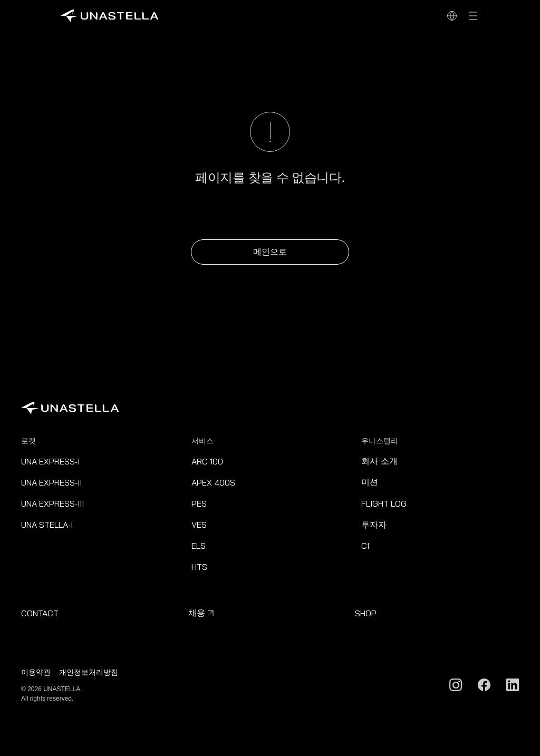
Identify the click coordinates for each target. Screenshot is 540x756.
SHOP (366, 613)
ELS (199, 546)
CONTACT (40, 613)
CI (365, 546)
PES (199, 503)
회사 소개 (379, 461)
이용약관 (36, 672)
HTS (199, 567)
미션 (370, 482)
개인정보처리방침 (89, 672)
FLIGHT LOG (384, 503)
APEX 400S (213, 482)
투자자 (374, 525)
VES (199, 525)
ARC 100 (207, 461)
